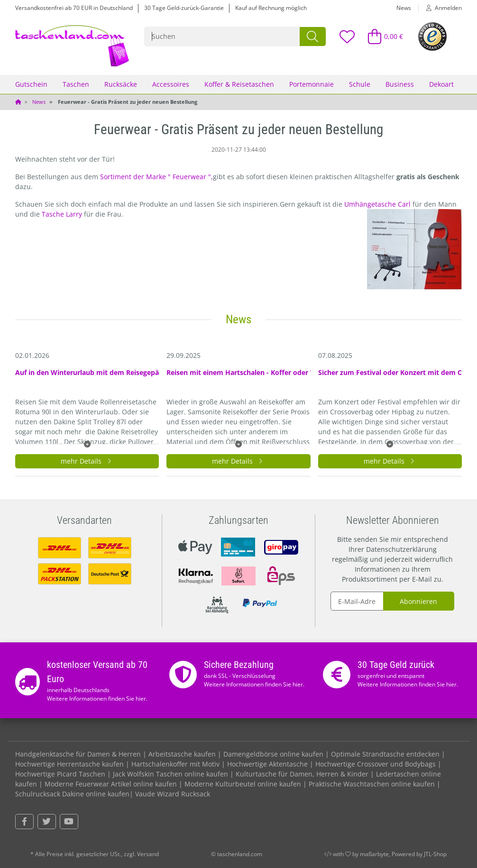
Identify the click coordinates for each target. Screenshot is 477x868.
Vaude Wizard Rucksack (173, 794)
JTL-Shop (435, 854)
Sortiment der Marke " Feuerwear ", (156, 177)
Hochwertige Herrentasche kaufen (69, 764)
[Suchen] (222, 37)
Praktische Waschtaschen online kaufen (372, 784)
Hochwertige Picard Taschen (60, 774)
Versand (148, 854)
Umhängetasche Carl (378, 204)
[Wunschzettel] (347, 36)
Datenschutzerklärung (401, 549)
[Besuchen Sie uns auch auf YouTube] (69, 822)
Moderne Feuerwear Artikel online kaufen (111, 784)
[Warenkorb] (381, 36)
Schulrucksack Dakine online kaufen (72, 794)
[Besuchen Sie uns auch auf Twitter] (47, 822)
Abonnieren (418, 601)
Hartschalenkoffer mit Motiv (175, 764)
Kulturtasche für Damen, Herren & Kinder (302, 774)
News (404, 8)
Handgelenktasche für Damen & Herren (78, 754)
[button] (440, 8)
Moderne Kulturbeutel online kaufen (243, 784)
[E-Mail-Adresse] (357, 601)
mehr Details (87, 461)
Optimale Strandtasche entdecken (385, 754)
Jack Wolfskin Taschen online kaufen (170, 774)
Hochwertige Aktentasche (267, 764)
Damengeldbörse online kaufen (273, 754)
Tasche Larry (63, 214)
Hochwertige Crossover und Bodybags (376, 764)
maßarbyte (374, 854)
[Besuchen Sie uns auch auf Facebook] (24, 822)
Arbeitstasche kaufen (182, 754)
